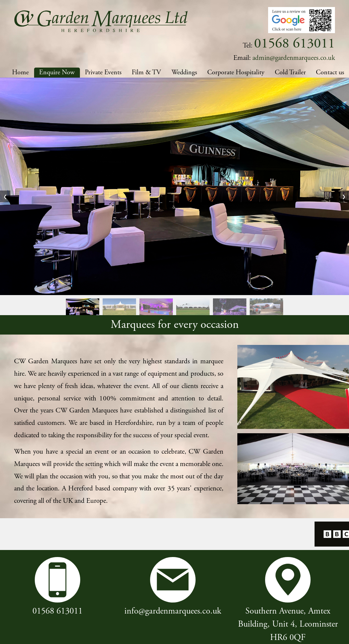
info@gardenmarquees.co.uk (173, 611)
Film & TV (146, 72)
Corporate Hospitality (236, 72)
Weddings (184, 72)
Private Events (103, 72)
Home (20, 72)
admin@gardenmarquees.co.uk (294, 58)
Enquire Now (57, 72)
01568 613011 (57, 611)
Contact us (330, 72)
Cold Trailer (290, 72)
